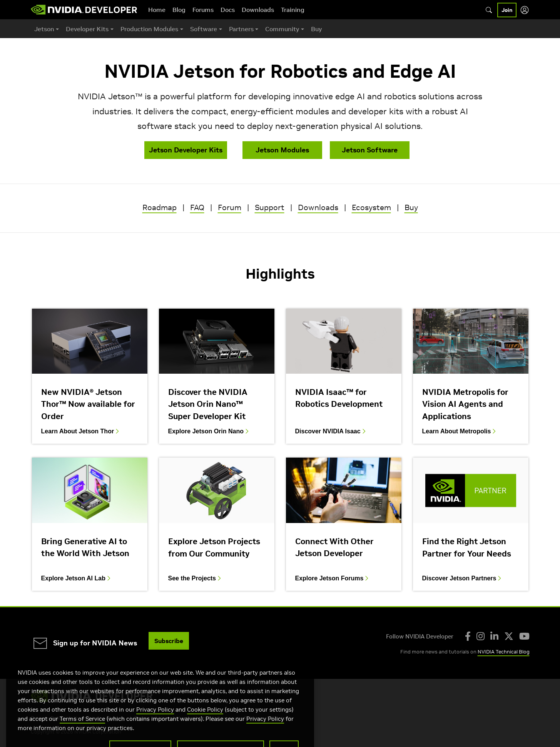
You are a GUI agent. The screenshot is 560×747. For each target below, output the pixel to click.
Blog (179, 10)
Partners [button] (241, 29)
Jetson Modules (282, 150)
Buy (316, 29)
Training (293, 10)
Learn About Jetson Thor (81, 431)
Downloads (258, 10)
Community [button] (282, 29)
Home (157, 10)
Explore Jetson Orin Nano (209, 431)
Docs (228, 10)
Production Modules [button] (149, 29)
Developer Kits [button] (87, 29)
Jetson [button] (44, 29)
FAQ (197, 207)
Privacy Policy (155, 721)
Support (270, 207)
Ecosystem (371, 207)
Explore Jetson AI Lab (77, 578)
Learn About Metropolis (460, 431)
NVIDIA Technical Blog (504, 652)
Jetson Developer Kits (186, 150)
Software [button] (204, 29)
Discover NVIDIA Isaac (331, 431)
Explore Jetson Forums (333, 578)
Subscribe (169, 641)
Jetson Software (370, 150)
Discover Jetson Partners (463, 578)
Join (507, 10)
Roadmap (160, 207)
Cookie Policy (205, 721)
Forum (230, 207)
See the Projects (196, 578)
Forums (203, 10)
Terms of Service (82, 730)
